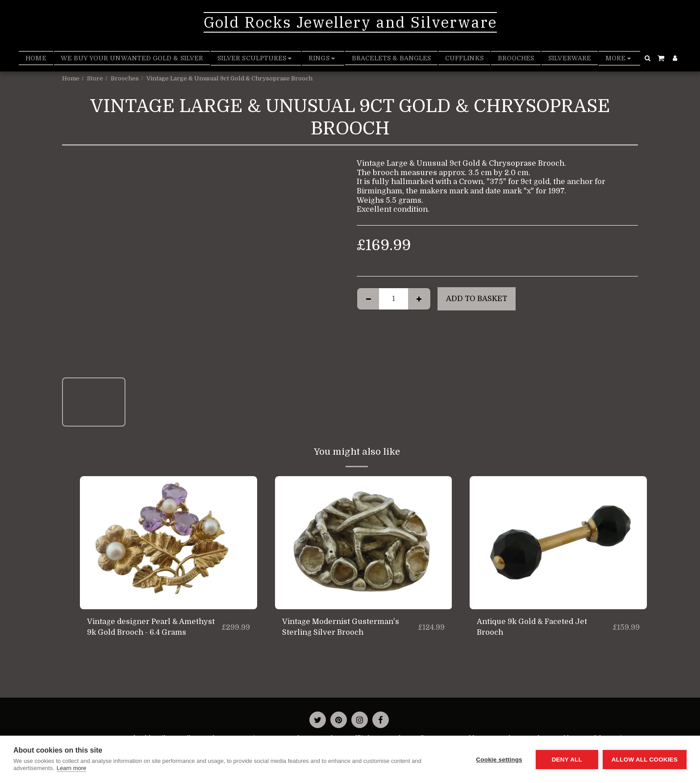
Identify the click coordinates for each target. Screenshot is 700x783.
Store (95, 78)
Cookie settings (499, 760)
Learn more (71, 768)
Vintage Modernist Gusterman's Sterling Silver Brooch (341, 627)
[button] (647, 58)
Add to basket (477, 299)
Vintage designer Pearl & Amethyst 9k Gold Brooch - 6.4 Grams (151, 627)
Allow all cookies (645, 760)
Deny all (567, 760)
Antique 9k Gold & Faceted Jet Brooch (532, 627)
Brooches (125, 78)
